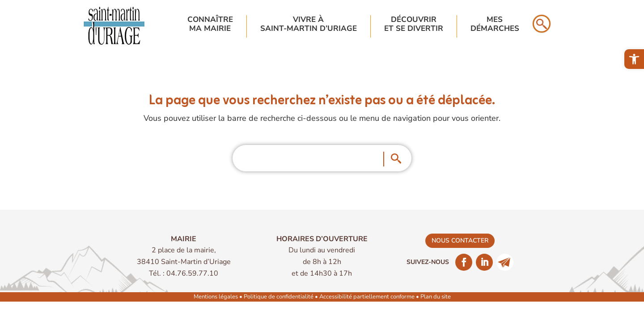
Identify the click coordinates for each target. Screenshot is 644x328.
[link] (634, 59)
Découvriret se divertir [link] (414, 24)
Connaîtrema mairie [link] (210, 24)
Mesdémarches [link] (495, 24)
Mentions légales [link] (216, 297)
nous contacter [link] (460, 241)
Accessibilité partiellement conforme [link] (367, 297)
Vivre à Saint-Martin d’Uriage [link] (309, 24)
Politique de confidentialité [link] (279, 297)
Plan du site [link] (436, 297)
